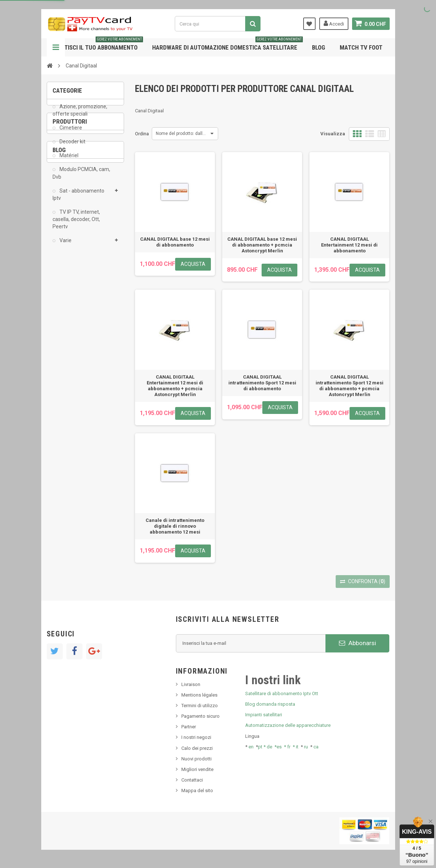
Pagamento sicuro (200, 716)
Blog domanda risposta (270, 704)
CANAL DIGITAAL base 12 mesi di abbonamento (175, 242)
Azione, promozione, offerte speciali (80, 115)
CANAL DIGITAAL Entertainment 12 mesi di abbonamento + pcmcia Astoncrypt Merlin (175, 386)
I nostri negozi (196, 737)
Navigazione (56, 47)
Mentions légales (199, 695)
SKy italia (67, 424)
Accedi (334, 23)
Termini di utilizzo (200, 706)
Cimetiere (70, 133)
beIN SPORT (70, 338)
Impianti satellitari (264, 715)
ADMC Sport (71, 305)
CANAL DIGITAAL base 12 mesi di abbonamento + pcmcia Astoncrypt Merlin (262, 245)
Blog (319, 47)
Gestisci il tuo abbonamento (99, 45)
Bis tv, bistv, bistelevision (83, 435)
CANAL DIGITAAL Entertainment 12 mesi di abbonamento (349, 245)
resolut (65, 456)
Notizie (65, 402)
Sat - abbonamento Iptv (78, 199)
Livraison (191, 684)
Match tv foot (361, 47)
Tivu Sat (65, 445)
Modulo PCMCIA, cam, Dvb (81, 178)
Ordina (142, 134)
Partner (189, 727)
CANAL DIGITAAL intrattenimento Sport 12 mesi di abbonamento (262, 383)
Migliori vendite (197, 769)
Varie (65, 246)
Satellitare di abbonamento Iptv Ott (282, 693)
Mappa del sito (197, 790)
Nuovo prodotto (74, 413)
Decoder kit (72, 147)
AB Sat (65, 294)
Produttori (70, 275)
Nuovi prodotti (196, 759)
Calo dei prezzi (197, 748)
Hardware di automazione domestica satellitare (227, 45)
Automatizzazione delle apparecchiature (288, 725)
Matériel (68, 161)
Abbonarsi (358, 643)
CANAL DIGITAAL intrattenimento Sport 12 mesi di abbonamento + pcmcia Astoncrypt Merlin (350, 386)
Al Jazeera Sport (75, 316)
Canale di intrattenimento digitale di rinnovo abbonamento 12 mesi (175, 526)
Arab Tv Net (70, 327)
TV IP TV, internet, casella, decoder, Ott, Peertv (76, 224)
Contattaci (192, 780)
